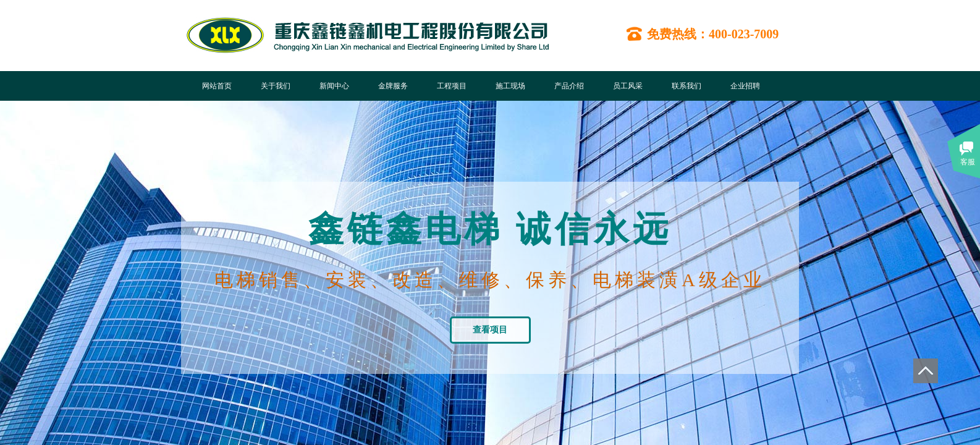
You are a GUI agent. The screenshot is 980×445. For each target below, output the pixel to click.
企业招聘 (745, 86)
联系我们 (686, 86)
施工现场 (510, 86)
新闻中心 (334, 86)
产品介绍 (569, 86)
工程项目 (452, 86)
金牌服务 (393, 86)
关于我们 (276, 86)
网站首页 (217, 86)
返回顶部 (926, 371)
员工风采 (628, 86)
